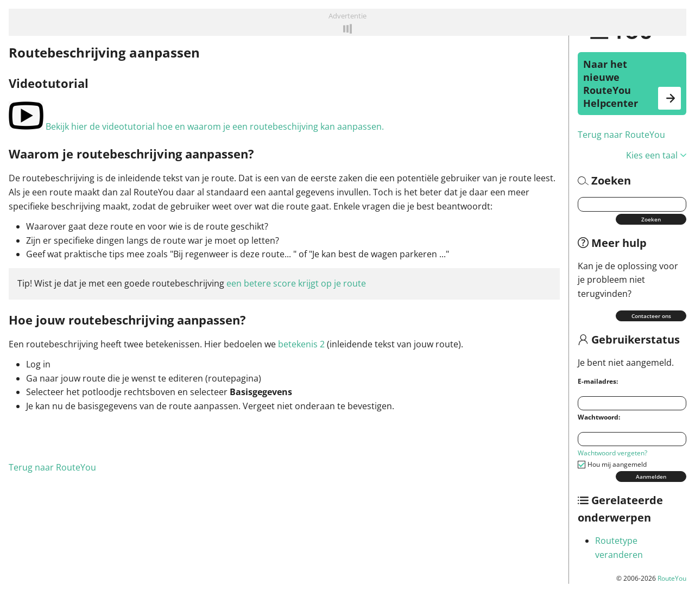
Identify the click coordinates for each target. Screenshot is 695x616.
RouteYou (672, 578)
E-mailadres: (598, 381)
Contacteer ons (651, 316)
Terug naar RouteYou (621, 135)
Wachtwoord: (599, 417)
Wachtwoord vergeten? (612, 453)
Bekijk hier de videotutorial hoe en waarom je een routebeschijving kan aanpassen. (196, 126)
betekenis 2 (301, 344)
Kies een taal (656, 155)
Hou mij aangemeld (617, 464)
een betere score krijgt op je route (296, 283)
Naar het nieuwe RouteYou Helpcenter (632, 84)
